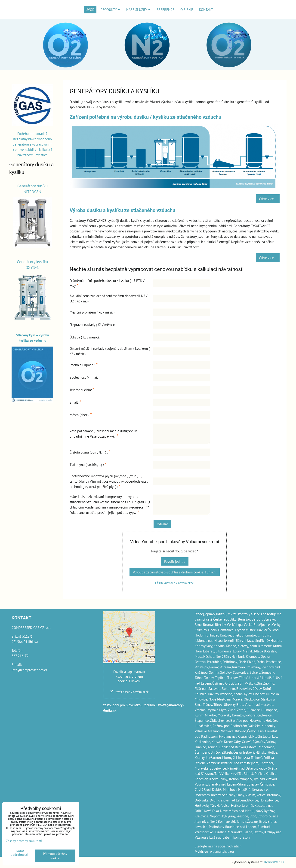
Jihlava (248, 640)
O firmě (187, 9)
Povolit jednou (175, 561)
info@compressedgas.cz (29, 670)
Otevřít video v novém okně (175, 583)
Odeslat (162, 524)
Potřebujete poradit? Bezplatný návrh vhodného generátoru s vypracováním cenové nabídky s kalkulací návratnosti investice (32, 144)
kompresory (242, 837)
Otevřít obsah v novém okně (129, 692)
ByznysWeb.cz (274, 862)
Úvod (90, 9)
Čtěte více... (268, 199)
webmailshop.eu (222, 851)
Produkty (110, 9)
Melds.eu (201, 851)
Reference (165, 9)
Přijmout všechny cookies (55, 856)
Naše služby (138, 9)
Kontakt (206, 9)
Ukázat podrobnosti (19, 853)
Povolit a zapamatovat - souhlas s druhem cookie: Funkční (175, 572)
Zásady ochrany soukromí (24, 841)
